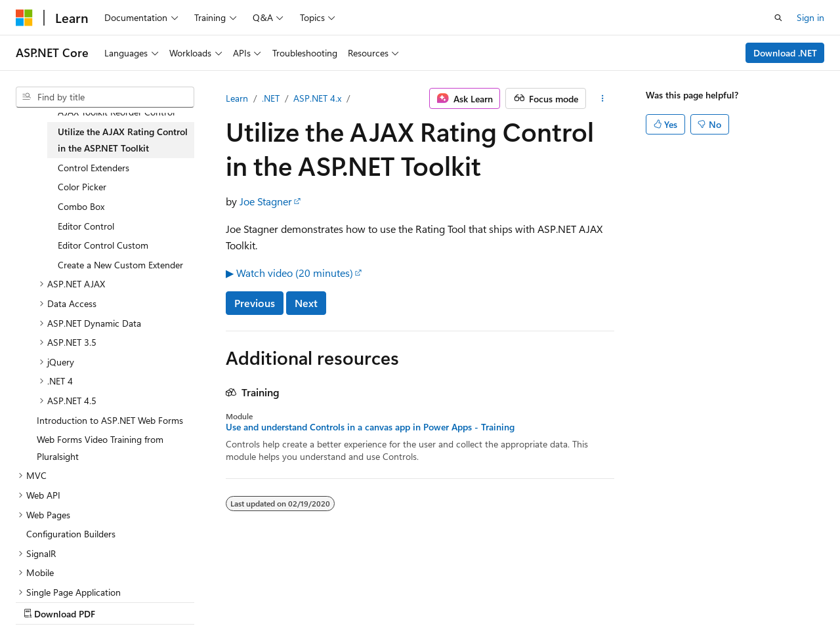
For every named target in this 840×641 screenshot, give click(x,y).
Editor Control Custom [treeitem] (103, 245)
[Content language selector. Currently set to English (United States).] (76, 569)
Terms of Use (352, 601)
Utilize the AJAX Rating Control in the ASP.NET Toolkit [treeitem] (123, 140)
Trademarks (417, 601)
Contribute (235, 601)
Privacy (287, 601)
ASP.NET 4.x (317, 98)
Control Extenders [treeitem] (94, 168)
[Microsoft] (24, 18)
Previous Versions (119, 601)
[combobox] (105, 97)
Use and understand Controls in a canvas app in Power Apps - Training (370, 427)
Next (306, 303)
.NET (271, 98)
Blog (179, 601)
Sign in (810, 17)
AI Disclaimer (42, 601)
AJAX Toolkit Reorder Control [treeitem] (116, 112)
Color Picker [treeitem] (82, 187)
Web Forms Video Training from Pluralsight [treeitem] (100, 448)
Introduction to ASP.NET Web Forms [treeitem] (110, 420)
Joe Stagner (266, 201)
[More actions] (603, 98)
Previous (255, 303)
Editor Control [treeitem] (86, 226)
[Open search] (778, 18)
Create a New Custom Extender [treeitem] (120, 265)
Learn (237, 98)
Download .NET (785, 53)
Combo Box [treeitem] (81, 206)
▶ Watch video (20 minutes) (289, 273)
